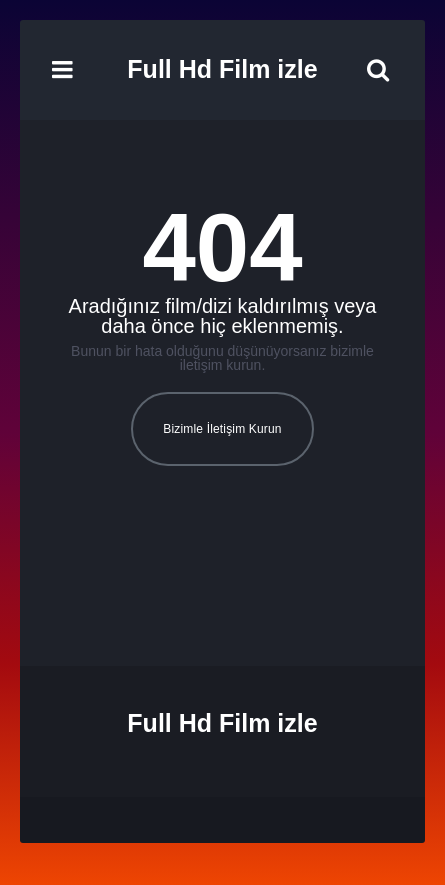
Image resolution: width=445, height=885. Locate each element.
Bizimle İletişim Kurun (222, 429)
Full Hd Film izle (222, 69)
